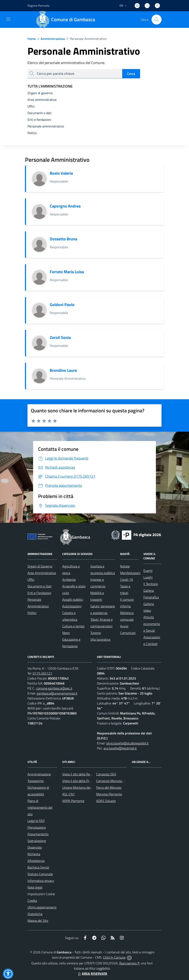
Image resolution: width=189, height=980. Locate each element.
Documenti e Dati (39, 586)
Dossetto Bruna (63, 239)
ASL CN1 (68, 794)
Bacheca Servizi (38, 867)
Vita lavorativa (100, 639)
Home (32, 39)
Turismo (96, 633)
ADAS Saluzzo (106, 801)
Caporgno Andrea (65, 206)
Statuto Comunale (40, 874)
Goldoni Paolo (62, 305)
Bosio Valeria (61, 173)
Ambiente (69, 580)
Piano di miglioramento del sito (40, 807)
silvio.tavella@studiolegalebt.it (127, 743)
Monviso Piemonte (109, 794)
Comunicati (128, 633)
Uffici (31, 580)
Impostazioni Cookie (41, 894)
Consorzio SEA (106, 774)
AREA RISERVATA (92, 974)
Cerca (131, 74)
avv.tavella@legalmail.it (120, 748)
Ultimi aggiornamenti (42, 907)
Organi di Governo (40, 566)
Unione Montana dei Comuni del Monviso (91, 787)
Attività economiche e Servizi (152, 624)
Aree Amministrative (42, 573)
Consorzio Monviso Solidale (115, 781)
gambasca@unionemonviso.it (57, 693)
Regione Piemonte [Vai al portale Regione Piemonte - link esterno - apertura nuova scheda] (39, 6)
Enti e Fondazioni (39, 593)
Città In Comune (114, 957)
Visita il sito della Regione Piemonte (87, 774)
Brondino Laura (63, 370)
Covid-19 (126, 580)
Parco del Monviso (109, 787)
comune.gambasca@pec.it (54, 688)
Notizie (125, 566)
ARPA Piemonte (73, 801)
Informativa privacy (41, 881)
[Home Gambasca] (67, 20)
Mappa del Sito (38, 921)
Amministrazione (50, 39)
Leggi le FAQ (36, 821)
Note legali (35, 887)
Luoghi (148, 577)
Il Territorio (151, 584)
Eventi (148, 571)
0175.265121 (42, 673)
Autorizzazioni (72, 606)
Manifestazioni (130, 573)
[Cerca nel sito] (157, 20)
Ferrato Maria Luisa (67, 272)
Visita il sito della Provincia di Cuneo (87, 781)
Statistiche (35, 914)
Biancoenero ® (129, 963)
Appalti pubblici (73, 599)
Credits (32, 901)
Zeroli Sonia (60, 337)
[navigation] (8, 19)
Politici (32, 613)
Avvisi (124, 626)
